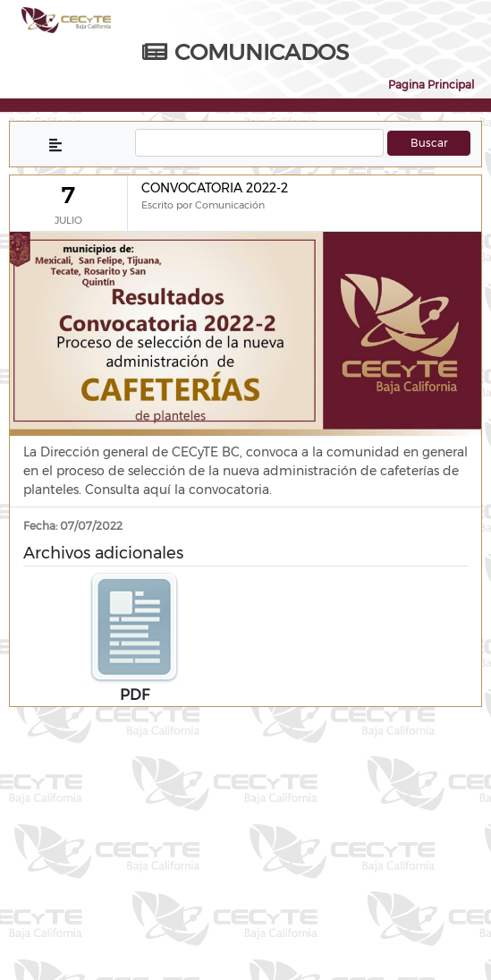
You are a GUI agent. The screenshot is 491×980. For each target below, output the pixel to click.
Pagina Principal (431, 85)
